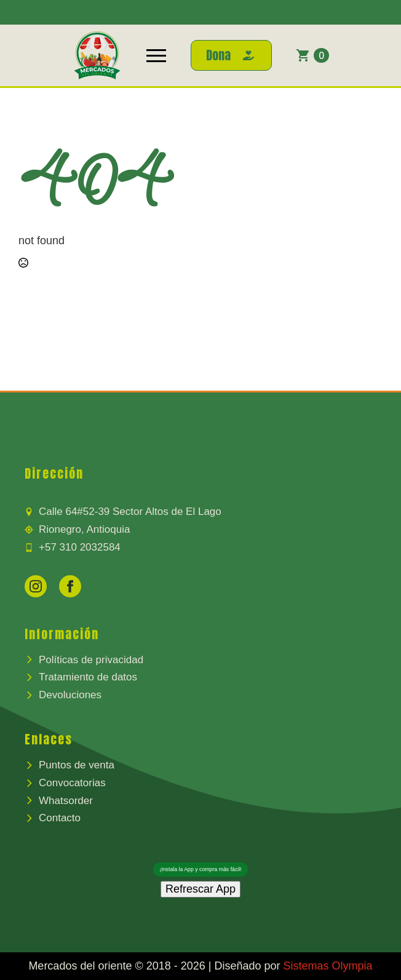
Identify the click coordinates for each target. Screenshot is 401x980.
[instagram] (36, 586)
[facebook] (70, 586)
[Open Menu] (156, 55)
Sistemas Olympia (328, 966)
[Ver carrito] (313, 55)
